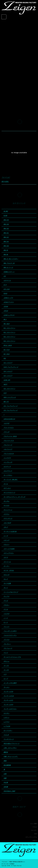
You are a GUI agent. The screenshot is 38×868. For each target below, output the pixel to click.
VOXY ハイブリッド (10, 397)
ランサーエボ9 (8, 705)
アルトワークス (9, 441)
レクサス (6, 722)
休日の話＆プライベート (12, 743)
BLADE (5, 216)
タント (6, 588)
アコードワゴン (9, 428)
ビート (6, 622)
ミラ (5, 674)
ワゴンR (6, 735)
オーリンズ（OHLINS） (11, 479)
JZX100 (6, 306)
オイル (6, 484)
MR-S (5, 319)
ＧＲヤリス (7, 280)
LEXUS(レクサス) (9, 315)
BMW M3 (6, 250)
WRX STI (6, 402)
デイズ (6, 601)
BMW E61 (6, 233)
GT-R (5, 285)
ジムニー (6, 544)
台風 (5, 774)
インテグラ (7, 458)
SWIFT (5, 384)
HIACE (5, 293)
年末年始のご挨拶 (9, 791)
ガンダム (6, 501)
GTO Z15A (6, 289)
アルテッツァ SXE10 (10, 436)
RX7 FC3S (6, 350)
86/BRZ (6, 211)
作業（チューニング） (11, 756)
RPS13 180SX (8, 345)
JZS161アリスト (9, 302)
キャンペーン (8, 510)
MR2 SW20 (6, 324)
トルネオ (6, 614)
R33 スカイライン (9, 337)
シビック (6, 540)
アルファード (8, 445)
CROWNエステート (9, 272)
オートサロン (8, 475)
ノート (6, 618)
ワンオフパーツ (9, 739)
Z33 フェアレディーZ (10, 410)
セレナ (6, 579)
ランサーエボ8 (8, 692)
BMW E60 (6, 228)
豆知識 (6, 787)
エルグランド (8, 471)
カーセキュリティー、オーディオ (14, 497)
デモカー (6, 605)
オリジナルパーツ (9, 492)
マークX (6, 670)
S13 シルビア (8, 363)
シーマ (6, 536)
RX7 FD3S (6, 354)
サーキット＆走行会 (10, 531)
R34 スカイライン (9, 341)
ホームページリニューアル (12, 657)
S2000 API (7, 380)
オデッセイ (7, 488)
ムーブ (6, 679)
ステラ (6, 557)
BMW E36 (6, 220)
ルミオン (6, 713)
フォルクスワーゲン (10, 635)
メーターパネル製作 (10, 683)
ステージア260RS (9, 549)
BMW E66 (6, 246)
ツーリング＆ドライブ (11, 592)
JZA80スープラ (8, 298)
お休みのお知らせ (9, 419)
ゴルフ (6, 527)
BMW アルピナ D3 (9, 263)
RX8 (5, 358)
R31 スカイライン (9, 328)
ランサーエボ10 (9, 696)
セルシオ (6, 575)
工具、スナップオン (10, 748)
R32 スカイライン (9, 332)
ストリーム (7, 562)
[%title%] (6, 178)
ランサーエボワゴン (10, 709)
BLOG (36, 834)
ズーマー (6, 566)
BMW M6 (6, 254)
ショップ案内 (33, 824)
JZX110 (6, 311)
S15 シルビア (8, 376)
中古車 (6, 782)
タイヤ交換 (7, 583)
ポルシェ (6, 661)
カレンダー (34, 830)
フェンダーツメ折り (10, 631)
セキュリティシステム (31, 837)
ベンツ (6, 653)
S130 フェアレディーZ (11, 367)
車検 (5, 761)
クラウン (6, 514)
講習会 (6, 752)
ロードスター (8, 730)
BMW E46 (6, 224)
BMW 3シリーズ (8, 267)
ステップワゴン (9, 553)
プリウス (6, 640)
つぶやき (6, 423)
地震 (5, 778)
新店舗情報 (7, 765)
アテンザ (6, 432)
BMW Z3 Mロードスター (11, 259)
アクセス (35, 827)
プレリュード (8, 648)
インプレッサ (8, 462)
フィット (6, 627)
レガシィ (6, 717)
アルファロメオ (9, 454)
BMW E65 (6, 241)
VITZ (5, 393)
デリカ (6, 609)
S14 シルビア (8, 371)
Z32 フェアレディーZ (10, 406)
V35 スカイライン (9, 389)
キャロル (6, 505)
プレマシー (7, 644)
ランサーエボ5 (8, 700)
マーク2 (6, 666)
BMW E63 (6, 237)
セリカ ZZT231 (9, 570)
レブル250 (7, 726)
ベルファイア (8, 449)
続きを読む (5, 182)
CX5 (5, 276)
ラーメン (6, 687)
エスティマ (7, 467)
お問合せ (35, 841)
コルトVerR (7, 523)
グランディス (8, 518)
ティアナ (6, 596)
